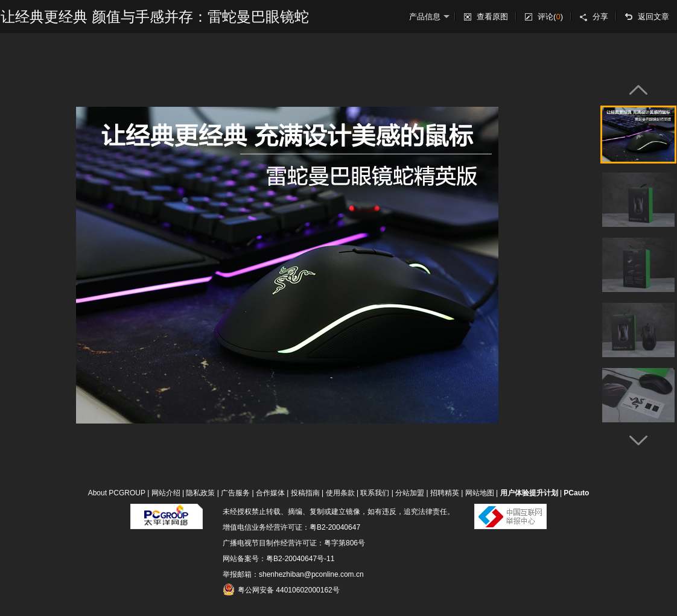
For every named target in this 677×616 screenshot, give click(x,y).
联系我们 (375, 493)
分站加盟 (410, 493)
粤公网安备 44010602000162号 (281, 589)
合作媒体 (270, 493)
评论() (550, 17)
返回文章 (653, 17)
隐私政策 (200, 493)
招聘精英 (445, 493)
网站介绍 (166, 493)
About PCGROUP (117, 493)
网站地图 (480, 493)
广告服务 (235, 493)
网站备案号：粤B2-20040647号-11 (278, 559)
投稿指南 (305, 493)
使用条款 (340, 493)
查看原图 (492, 17)
